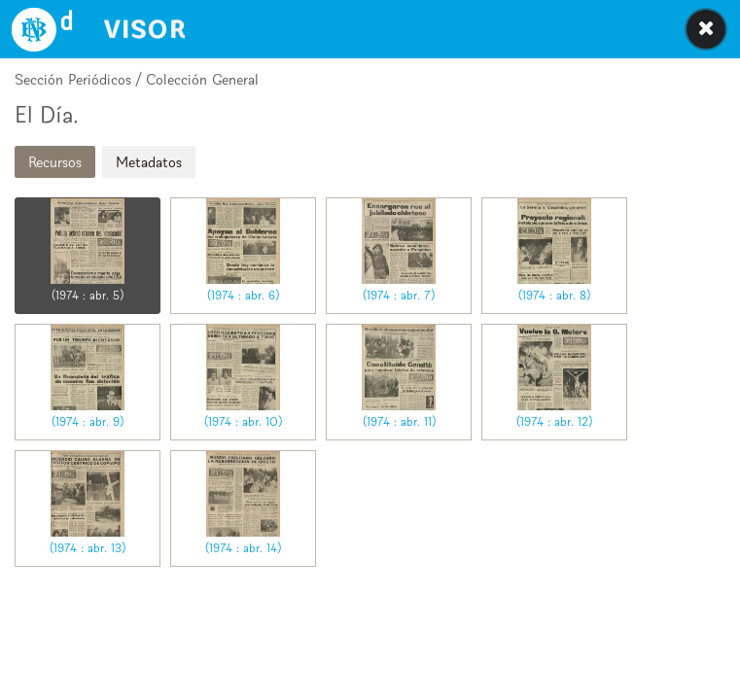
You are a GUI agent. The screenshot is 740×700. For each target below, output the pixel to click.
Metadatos (149, 162)
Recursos (55, 162)
